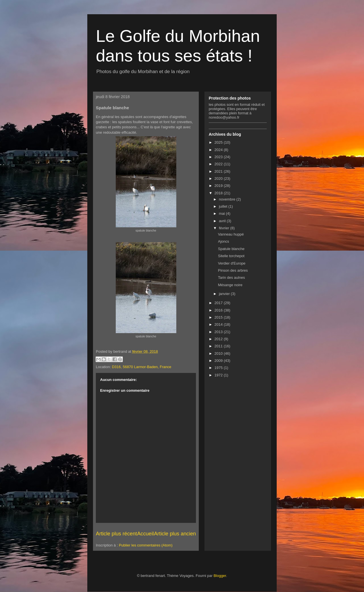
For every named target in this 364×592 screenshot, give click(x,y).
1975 (219, 368)
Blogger (220, 576)
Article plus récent (116, 534)
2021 (219, 171)
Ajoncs (223, 241)
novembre (228, 199)
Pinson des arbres (233, 270)
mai (223, 214)
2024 (219, 150)
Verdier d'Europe (231, 263)
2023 (219, 157)
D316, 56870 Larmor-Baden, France (141, 367)
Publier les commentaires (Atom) (146, 545)
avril (223, 221)
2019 (219, 186)
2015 (219, 317)
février (225, 228)
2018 (219, 193)
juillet (224, 206)
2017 (219, 303)
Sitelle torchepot (231, 256)
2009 (219, 361)
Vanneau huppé (231, 234)
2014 (219, 324)
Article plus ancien (175, 534)
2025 (219, 142)
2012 (219, 339)
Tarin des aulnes (231, 278)
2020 (219, 179)
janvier (225, 294)
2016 (219, 310)
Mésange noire (230, 285)
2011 (219, 346)
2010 (219, 353)
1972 (219, 375)
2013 (219, 332)
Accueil (145, 534)
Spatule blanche (231, 249)
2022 (219, 164)
